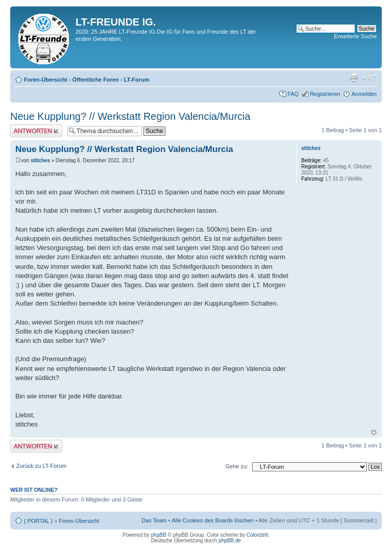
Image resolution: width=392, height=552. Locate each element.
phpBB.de (230, 541)
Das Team (154, 520)
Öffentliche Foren (96, 80)
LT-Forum (137, 80)
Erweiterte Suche (355, 36)
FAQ (293, 94)
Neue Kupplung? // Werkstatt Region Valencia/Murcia (130, 116)
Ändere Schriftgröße (369, 78)
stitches (40, 160)
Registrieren (325, 94)
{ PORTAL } (38, 521)
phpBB (159, 535)
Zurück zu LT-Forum (41, 466)
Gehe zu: (237, 466)
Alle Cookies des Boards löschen (213, 520)
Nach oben (374, 432)
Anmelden (364, 94)
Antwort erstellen (36, 131)
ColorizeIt (257, 535)
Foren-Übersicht (46, 80)
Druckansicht (354, 78)
